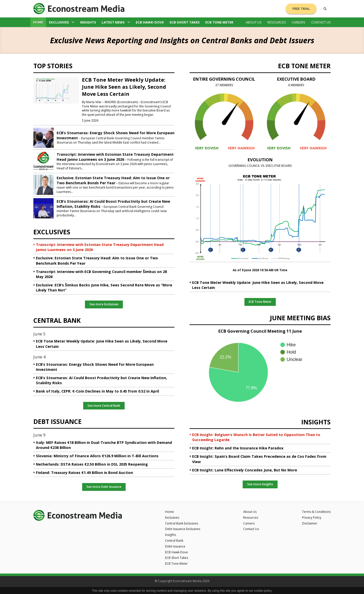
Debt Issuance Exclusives (183, 529)
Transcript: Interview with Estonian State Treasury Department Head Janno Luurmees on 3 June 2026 (115, 157)
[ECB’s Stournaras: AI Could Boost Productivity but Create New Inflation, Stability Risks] (43, 208)
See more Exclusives (104, 304)
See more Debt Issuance (104, 487)
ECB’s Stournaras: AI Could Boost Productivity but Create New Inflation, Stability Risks (101, 380)
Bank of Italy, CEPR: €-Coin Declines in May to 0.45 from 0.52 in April (97, 391)
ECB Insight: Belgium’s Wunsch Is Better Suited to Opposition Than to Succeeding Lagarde (256, 437)
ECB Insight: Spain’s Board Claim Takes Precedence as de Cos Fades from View (259, 459)
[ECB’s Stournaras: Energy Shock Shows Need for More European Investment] (43, 137)
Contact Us (321, 22)
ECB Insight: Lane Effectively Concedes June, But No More (245, 470)
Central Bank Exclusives (182, 523)
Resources (277, 22)
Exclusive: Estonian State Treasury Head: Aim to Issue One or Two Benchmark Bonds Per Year (113, 180)
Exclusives (62, 22)
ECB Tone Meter (219, 22)
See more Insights (260, 484)
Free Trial (301, 9)
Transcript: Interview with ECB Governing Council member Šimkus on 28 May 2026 (101, 274)
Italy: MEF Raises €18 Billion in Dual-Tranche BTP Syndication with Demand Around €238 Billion (104, 445)
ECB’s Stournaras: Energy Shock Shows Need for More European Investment (95, 367)
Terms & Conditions (316, 512)
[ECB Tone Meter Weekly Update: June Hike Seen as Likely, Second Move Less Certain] (56, 90)
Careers (299, 22)
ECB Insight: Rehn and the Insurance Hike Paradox (238, 448)
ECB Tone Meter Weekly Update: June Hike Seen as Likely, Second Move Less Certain (124, 87)
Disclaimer (310, 523)
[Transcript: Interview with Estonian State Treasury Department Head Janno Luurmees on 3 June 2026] (43, 161)
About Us (254, 22)
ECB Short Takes (185, 22)
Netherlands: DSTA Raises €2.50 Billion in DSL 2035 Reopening (92, 464)
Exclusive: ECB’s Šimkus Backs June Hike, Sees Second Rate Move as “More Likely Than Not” (104, 288)
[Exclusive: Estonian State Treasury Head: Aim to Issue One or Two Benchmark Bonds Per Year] (43, 184)
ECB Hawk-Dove (150, 22)
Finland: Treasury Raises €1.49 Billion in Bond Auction (84, 473)
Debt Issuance (175, 546)
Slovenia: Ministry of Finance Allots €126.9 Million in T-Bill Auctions (97, 456)
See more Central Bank (104, 406)
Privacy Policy (312, 518)
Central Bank (174, 541)
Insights (88, 22)
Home (38, 22)
